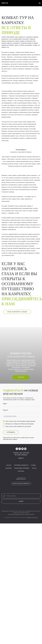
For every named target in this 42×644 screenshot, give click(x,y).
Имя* (6, 434)
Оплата (34, 500)
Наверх (21, 490)
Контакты (21, 503)
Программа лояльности (21, 497)
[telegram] (20, 480)
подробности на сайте (32, 549)
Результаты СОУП (29, 546)
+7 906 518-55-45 (21, 510)
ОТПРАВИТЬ (16, 465)
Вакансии (9, 500)
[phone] (16, 446)
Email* (6, 440)
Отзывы (33, 497)
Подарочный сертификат (22, 500)
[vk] (17, 480)
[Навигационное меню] (40, 3)
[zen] (25, 480)
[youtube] (22, 480)
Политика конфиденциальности (16, 546)
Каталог (9, 497)
